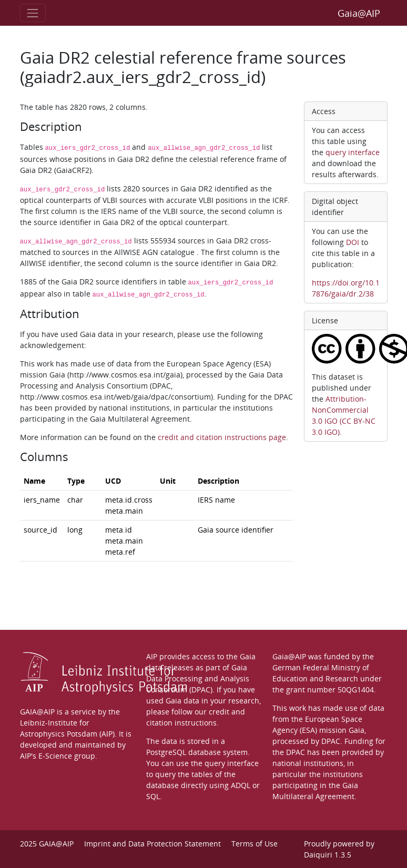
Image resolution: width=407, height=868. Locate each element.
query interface (353, 152)
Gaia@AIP (359, 13)
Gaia (357, 730)
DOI (353, 242)
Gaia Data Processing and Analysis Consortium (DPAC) (198, 678)
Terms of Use (255, 844)
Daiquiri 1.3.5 (328, 855)
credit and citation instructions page (222, 437)
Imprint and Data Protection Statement (152, 844)
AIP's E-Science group (58, 756)
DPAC (331, 741)
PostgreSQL (166, 752)
